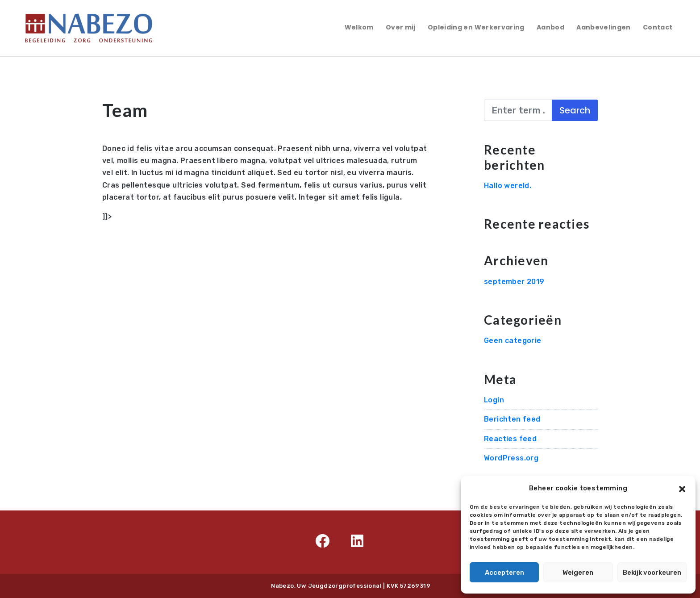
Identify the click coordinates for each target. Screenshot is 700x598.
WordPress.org (511, 458)
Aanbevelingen (604, 27)
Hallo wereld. (508, 186)
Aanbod (550, 27)
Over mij (401, 27)
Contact (658, 27)
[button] (682, 488)
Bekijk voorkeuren (652, 573)
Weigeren (578, 573)
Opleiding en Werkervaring (476, 27)
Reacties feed (510, 439)
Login (494, 400)
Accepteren (504, 573)
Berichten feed (512, 419)
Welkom (359, 27)
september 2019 (514, 282)
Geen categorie (513, 341)
